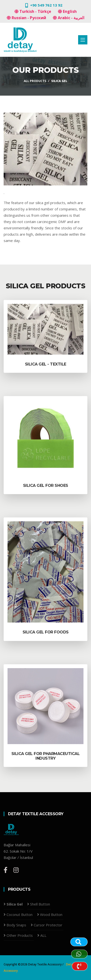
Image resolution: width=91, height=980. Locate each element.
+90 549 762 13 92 (46, 5)
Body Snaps (16, 925)
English (67, 11)
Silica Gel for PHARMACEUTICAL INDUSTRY (46, 756)
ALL (43, 935)
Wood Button (51, 914)
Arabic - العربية (69, 18)
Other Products (20, 935)
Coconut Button (20, 914)
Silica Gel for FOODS (46, 632)
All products (35, 81)
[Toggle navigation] (83, 40)
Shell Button (40, 904)
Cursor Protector (48, 925)
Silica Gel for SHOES (46, 486)
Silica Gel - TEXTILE (46, 364)
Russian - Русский (26, 18)
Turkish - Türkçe (33, 11)
